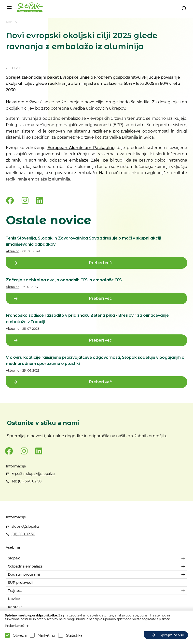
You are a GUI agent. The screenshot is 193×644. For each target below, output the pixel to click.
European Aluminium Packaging (81, 148)
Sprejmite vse (172, 635)
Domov (12, 22)
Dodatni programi (24, 574)
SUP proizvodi (20, 583)
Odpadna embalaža (25, 566)
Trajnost (15, 591)
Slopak (14, 558)
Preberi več (100, 263)
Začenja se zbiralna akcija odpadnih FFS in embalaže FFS (64, 280)
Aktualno (13, 251)
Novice (14, 599)
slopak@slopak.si (41, 474)
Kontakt (15, 607)
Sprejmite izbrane (121, 635)
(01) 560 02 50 (30, 481)
